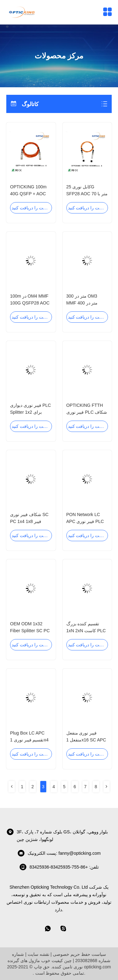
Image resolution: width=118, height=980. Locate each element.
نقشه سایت (39, 954)
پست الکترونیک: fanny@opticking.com (59, 853)
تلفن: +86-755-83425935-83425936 (59, 867)
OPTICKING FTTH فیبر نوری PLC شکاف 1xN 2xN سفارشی (87, 412)
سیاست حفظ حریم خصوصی (79, 954)
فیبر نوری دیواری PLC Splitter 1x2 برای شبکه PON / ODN (31, 412)
